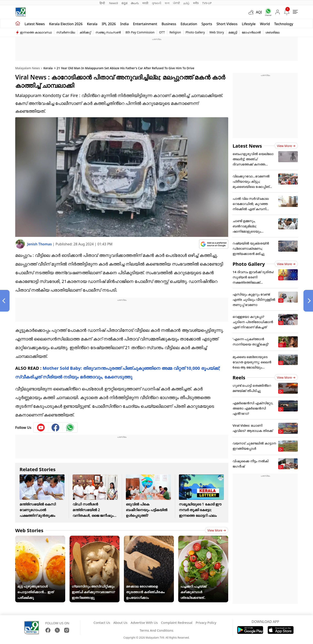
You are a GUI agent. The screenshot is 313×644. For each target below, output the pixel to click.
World (265, 24)
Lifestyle (249, 24)
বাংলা (167, 3)
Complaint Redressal (177, 623)
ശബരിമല (272, 32)
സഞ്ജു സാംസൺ (108, 32)
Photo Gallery (195, 32)
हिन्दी (103, 3)
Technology (284, 24)
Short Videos (227, 24)
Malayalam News (27, 68)
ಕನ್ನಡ (124, 3)
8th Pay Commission (140, 32)
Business (169, 24)
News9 (114, 3)
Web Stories (29, 530)
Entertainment (145, 24)
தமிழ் (186, 3)
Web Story (217, 32)
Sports (207, 24)
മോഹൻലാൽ (251, 32)
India (124, 24)
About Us (120, 623)
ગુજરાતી (156, 3)
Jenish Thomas (40, 244)
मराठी (145, 3)
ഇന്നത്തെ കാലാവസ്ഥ (36, 32)
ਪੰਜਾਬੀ (176, 3)
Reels (239, 377)
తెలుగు (135, 3)
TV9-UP (207, 3)
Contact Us (102, 623)
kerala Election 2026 (66, 24)
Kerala (92, 24)
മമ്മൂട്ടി (233, 32)
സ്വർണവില (66, 32)
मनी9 (196, 3)
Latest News (247, 146)
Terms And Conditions (157, 630)
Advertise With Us (144, 623)
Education (189, 24)
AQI (259, 12)
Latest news (35, 24)
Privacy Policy (206, 623)
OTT (162, 32)
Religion (175, 32)
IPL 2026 (109, 24)
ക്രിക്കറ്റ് (85, 32)
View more (217, 530)
